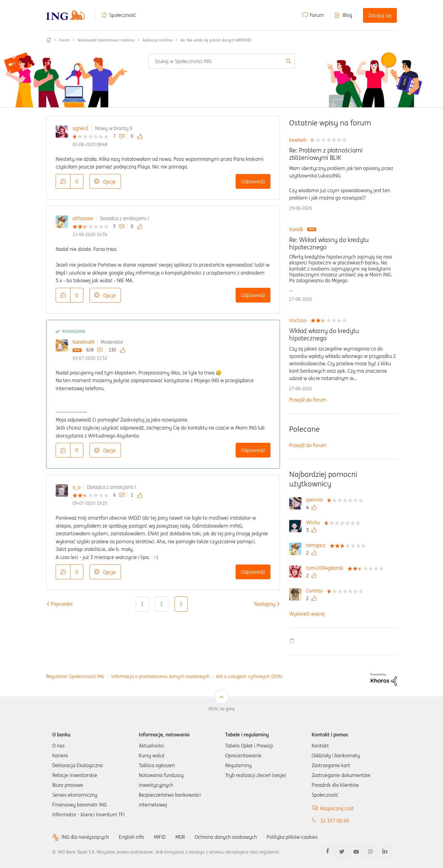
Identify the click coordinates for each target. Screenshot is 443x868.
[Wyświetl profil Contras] (316, 591)
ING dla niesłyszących (85, 837)
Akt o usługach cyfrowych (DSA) (249, 676)
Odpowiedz (253, 181)
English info (131, 837)
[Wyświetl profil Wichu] (315, 522)
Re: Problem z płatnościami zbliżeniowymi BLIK (326, 154)
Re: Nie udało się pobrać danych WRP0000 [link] (216, 40)
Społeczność (123, 15)
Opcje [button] (109, 182)
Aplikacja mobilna (158, 40)
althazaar (83, 218)
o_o (77, 487)
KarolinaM (83, 342)
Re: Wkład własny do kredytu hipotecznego (329, 244)
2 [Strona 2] (162, 604)
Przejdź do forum (308, 400)
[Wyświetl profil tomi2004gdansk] (326, 568)
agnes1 (81, 128)
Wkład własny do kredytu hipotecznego (324, 335)
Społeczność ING (49, 40)
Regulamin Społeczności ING (75, 676)
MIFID (160, 837)
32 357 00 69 (335, 821)
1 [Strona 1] (142, 604)
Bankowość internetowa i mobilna (106, 40)
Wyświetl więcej (307, 614)
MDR (180, 837)
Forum (317, 15)
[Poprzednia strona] (62, 604)
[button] (63, 181)
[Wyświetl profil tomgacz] (317, 545)
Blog (347, 15)
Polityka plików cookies (292, 837)
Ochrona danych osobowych (226, 837)
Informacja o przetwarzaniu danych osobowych (161, 676)
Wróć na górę (221, 709)
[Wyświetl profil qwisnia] (316, 500)
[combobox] (221, 61)
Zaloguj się (380, 15)
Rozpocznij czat (337, 808)
